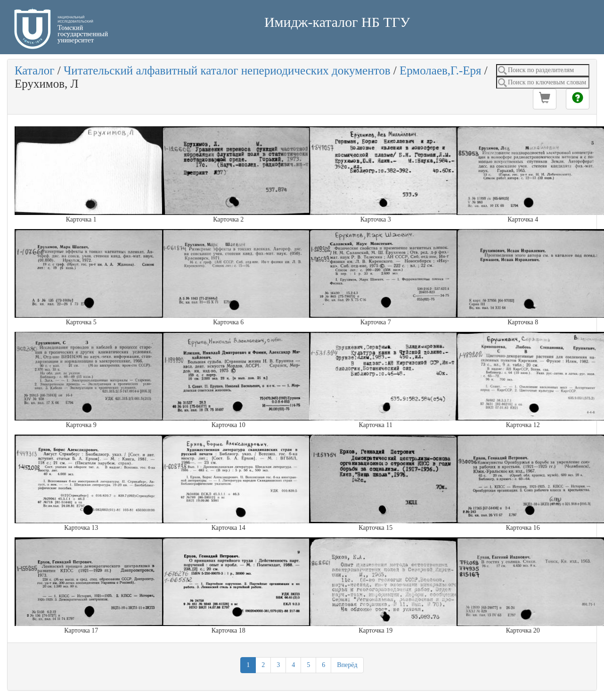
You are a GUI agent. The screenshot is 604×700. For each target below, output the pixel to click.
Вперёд (347, 665)
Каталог (35, 70)
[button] (545, 99)
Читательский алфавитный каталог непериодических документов (227, 70)
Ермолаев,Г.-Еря (441, 70)
